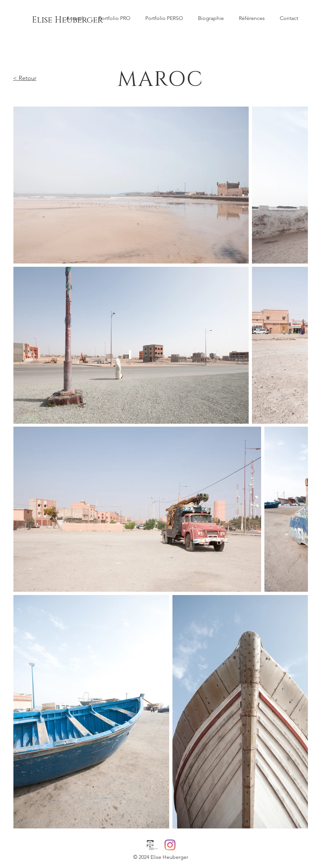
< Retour (25, 78)
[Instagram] (170, 845)
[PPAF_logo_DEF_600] (152, 845)
